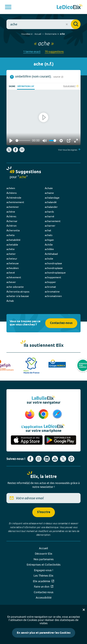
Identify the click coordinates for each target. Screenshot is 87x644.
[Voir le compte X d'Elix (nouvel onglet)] (63, 459)
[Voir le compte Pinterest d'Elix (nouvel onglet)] (71, 459)
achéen (11, 188)
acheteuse (13, 263)
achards (49, 212)
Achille (49, 245)
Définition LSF (26, 86)
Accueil (38, 34)
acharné (50, 216)
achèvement (14, 277)
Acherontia (13, 230)
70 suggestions (54, 52)
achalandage (52, 198)
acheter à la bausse (18, 296)
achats (49, 235)
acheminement (15, 202)
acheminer (13, 207)
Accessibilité (44, 597)
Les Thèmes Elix (43, 576)
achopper (50, 282)
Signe (12, 86)
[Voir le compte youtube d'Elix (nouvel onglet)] (55, 459)
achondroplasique (55, 273)
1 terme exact (32, 52)
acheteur (12, 259)
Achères (11, 216)
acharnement (53, 221)
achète (11, 249)
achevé (11, 273)
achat (48, 230)
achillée (49, 249)
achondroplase (53, 263)
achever (11, 282)
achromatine (52, 292)
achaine (49, 193)
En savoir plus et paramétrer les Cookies (44, 633)
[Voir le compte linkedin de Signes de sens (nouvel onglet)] (47, 459)
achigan (49, 240)
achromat (50, 287)
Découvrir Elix (44, 554)
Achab (10, 301)
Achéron (12, 226)
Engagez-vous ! (44, 570)
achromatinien (53, 296)
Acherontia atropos (18, 292)
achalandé (51, 202)
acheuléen (13, 268)
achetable (12, 245)
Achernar (12, 221)
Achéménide (14, 198)
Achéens (12, 193)
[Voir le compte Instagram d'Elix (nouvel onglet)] (39, 459)
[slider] (23, 141)
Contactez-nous (61, 323)
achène (11, 212)
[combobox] (43, 24)
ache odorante (15, 287)
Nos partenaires (44, 559)
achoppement (53, 277)
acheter (11, 254)
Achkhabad (51, 254)
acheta (10, 235)
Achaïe (49, 188)
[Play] (11, 141)
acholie (49, 259)
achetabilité (13, 240)
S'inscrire (44, 512)
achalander (51, 207)
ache (62, 34)
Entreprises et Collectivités (44, 565)
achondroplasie (54, 268)
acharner (50, 226)
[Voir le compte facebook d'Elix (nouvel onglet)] (30, 459)
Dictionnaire (51, 34)
